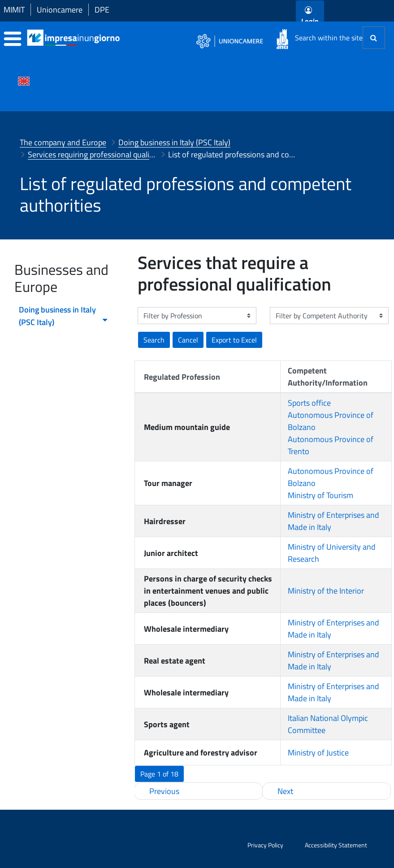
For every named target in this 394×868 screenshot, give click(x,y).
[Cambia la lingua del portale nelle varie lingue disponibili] (24, 80)
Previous (164, 791)
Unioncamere (60, 10)
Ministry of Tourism (320, 495)
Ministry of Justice (318, 753)
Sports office (309, 403)
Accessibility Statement (336, 845)
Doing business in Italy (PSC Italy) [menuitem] (64, 316)
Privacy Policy (265, 845)
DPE (102, 10)
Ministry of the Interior (326, 591)
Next (285, 791)
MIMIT (14, 10)
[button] (234, 340)
